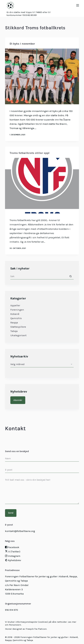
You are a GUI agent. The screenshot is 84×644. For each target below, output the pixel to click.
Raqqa (14, 322)
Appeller (15, 305)
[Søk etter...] (39, 276)
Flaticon (42, 629)
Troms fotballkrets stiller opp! (30, 155)
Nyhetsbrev (13, 560)
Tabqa (14, 331)
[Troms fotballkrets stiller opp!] (42, 188)
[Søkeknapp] (71, 276)
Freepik (30, 629)
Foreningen (17, 310)
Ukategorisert (18, 335)
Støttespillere (18, 327)
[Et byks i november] (42, 76)
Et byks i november (22, 44)
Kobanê (15, 314)
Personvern (15, 625)
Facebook (12, 547)
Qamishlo (16, 318)
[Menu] (78, 5)
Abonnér (18, 400)
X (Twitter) (13, 551)
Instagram (13, 556)
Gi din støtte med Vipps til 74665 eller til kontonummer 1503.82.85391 (29, 14)
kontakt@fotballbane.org (20, 531)
